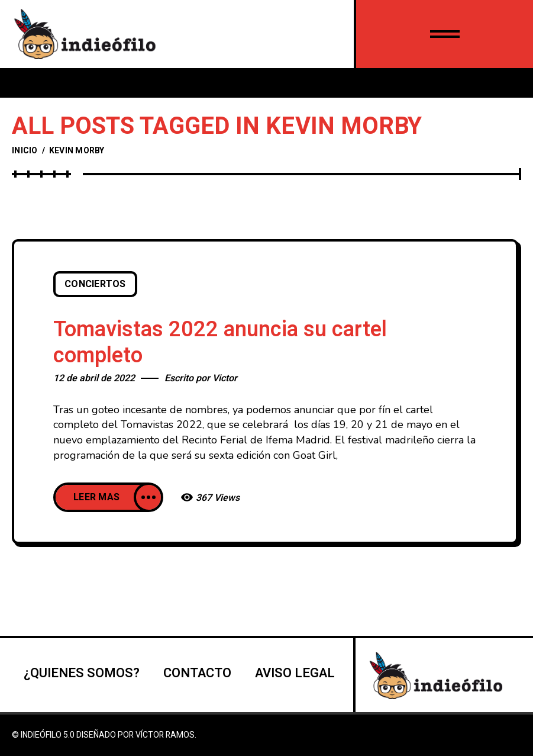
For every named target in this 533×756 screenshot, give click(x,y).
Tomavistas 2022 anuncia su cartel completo (220, 342)
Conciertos (95, 284)
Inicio (25, 151)
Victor (225, 378)
